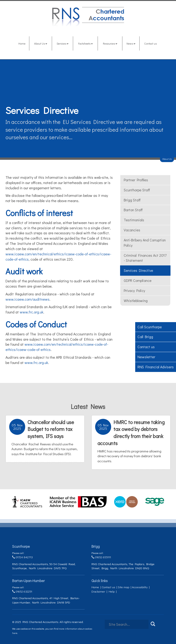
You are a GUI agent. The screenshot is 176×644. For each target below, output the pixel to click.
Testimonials (134, 220)
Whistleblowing (136, 301)
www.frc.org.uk (32, 312)
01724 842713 (22, 557)
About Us (41, 43)
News (131, 43)
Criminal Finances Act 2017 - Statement (145, 258)
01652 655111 (101, 557)
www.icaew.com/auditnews (27, 299)
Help (112, 591)
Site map (124, 587)
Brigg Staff (132, 200)
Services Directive (138, 270)
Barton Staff (133, 210)
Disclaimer (98, 591)
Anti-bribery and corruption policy (145, 243)
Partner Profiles (136, 180)
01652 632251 (22, 591)
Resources (110, 43)
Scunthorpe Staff (137, 190)
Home (22, 43)
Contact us (150, 43)
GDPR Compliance (138, 280)
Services (63, 43)
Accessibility (140, 587)
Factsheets (85, 43)
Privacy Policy (134, 290)
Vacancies (132, 230)
